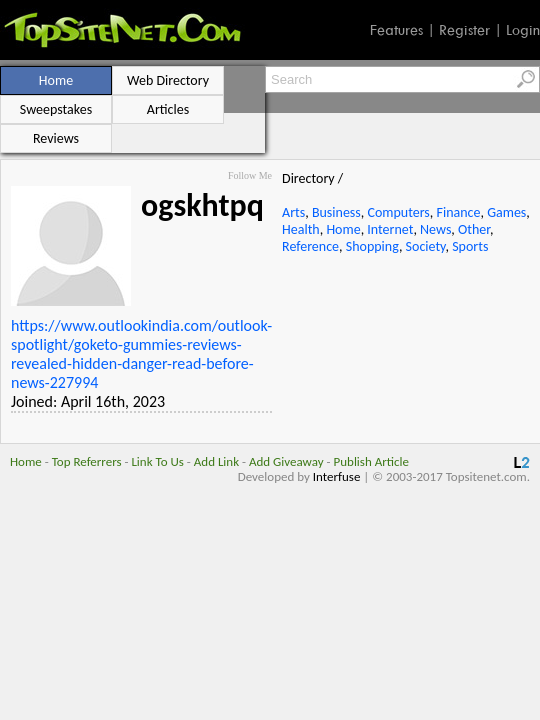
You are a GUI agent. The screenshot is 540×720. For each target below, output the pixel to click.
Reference (310, 246)
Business (336, 212)
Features (396, 30)
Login (523, 30)
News (435, 229)
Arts (293, 212)
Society (426, 246)
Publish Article (371, 461)
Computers (398, 212)
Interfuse (337, 476)
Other (474, 229)
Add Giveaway (286, 461)
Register (464, 30)
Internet (390, 229)
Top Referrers (87, 461)
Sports (470, 246)
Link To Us (157, 461)
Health (301, 229)
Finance (459, 212)
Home (343, 229)
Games (506, 212)
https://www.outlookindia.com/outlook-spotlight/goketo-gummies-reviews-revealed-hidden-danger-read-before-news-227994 (141, 354)
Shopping (372, 246)
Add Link (216, 461)
